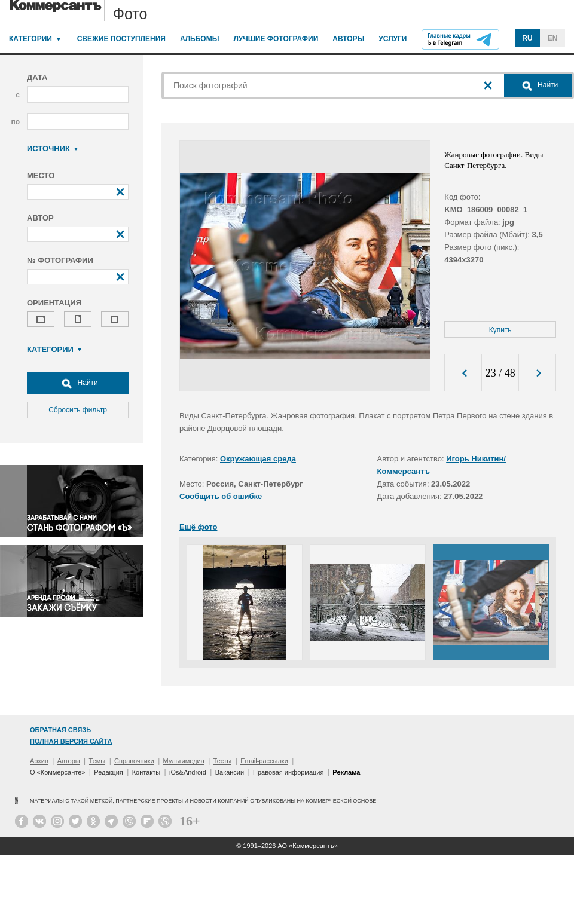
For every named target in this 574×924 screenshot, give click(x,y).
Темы (97, 761)
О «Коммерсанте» (57, 772)
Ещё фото (198, 527)
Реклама (346, 772)
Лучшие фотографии (276, 39)
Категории (30, 39)
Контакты (146, 772)
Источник (52, 149)
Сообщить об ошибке (221, 496)
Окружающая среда (258, 459)
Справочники (134, 761)
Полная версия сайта (71, 741)
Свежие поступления (121, 39)
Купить (500, 330)
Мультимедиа (184, 761)
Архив (39, 761)
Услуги (393, 39)
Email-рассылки (264, 761)
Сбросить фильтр (78, 410)
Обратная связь (60, 730)
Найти (78, 383)
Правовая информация (288, 772)
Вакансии (230, 772)
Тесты (223, 761)
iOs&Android (188, 772)
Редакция (108, 772)
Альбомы (200, 39)
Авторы (348, 39)
